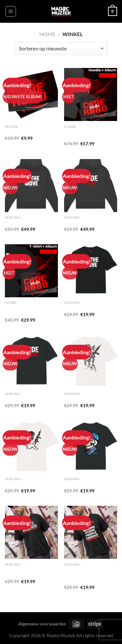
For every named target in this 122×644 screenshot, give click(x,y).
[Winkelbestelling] (61, 48)
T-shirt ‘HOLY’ (78, 399)
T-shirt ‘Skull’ (77, 485)
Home (47, 34)
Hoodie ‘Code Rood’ (84, 223)
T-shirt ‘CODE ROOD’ (27, 399)
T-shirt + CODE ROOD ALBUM (28, 311)
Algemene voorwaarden (42, 624)
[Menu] (11, 11)
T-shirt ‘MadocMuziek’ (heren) (27, 573)
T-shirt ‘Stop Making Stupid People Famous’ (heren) (87, 576)
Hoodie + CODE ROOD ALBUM (88, 135)
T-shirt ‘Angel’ (19, 485)
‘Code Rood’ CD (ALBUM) (31, 132)
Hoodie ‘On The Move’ (27, 223)
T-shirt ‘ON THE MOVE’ (88, 308)
